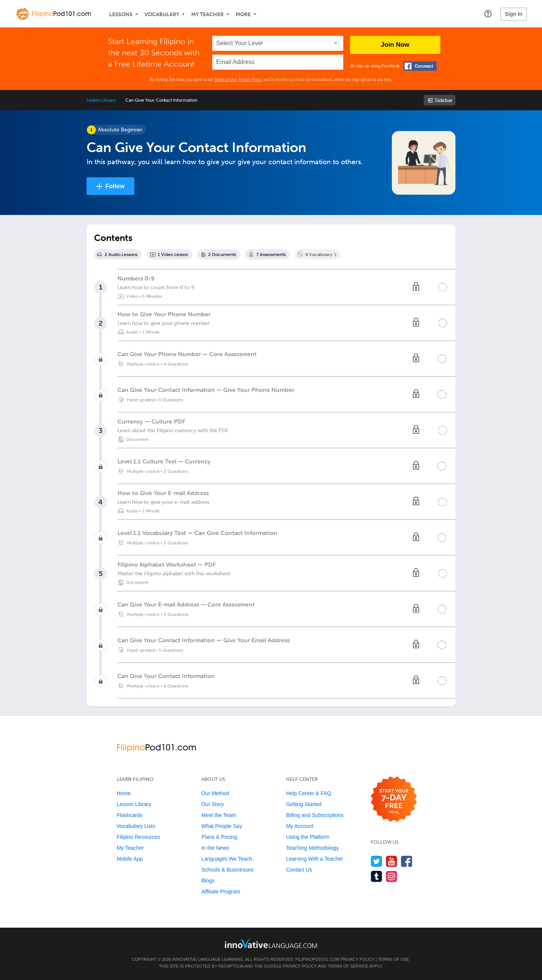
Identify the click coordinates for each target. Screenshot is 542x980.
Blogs (208, 881)
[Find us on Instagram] (392, 876)
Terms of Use (225, 80)
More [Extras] (243, 14)
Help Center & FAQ (309, 793)
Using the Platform (308, 837)
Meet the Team (219, 815)
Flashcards (129, 815)
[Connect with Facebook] (420, 66)
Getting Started (304, 804)
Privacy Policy (250, 80)
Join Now (395, 45)
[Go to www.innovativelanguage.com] (271, 943)
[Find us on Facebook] (407, 861)
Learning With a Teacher (315, 859)
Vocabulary (162, 14)
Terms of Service (348, 966)
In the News (215, 848)
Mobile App (130, 859)
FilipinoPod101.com (317, 959)
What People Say (222, 826)
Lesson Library (101, 100)
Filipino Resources (138, 837)
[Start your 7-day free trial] (394, 799)
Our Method (215, 793)
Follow (115, 186)
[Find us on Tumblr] (377, 876)
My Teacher (207, 14)
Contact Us (299, 870)
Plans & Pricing (219, 837)
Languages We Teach (227, 859)
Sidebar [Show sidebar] (444, 100)
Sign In (514, 14)
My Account (300, 826)
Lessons (121, 14)
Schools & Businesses (228, 870)
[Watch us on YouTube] (392, 861)
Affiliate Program (221, 892)
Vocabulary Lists (136, 826)
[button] (488, 14)
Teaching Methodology (312, 848)
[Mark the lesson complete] (443, 287)
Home (124, 793)
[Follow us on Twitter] (377, 861)
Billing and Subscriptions (315, 815)
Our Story (213, 804)
